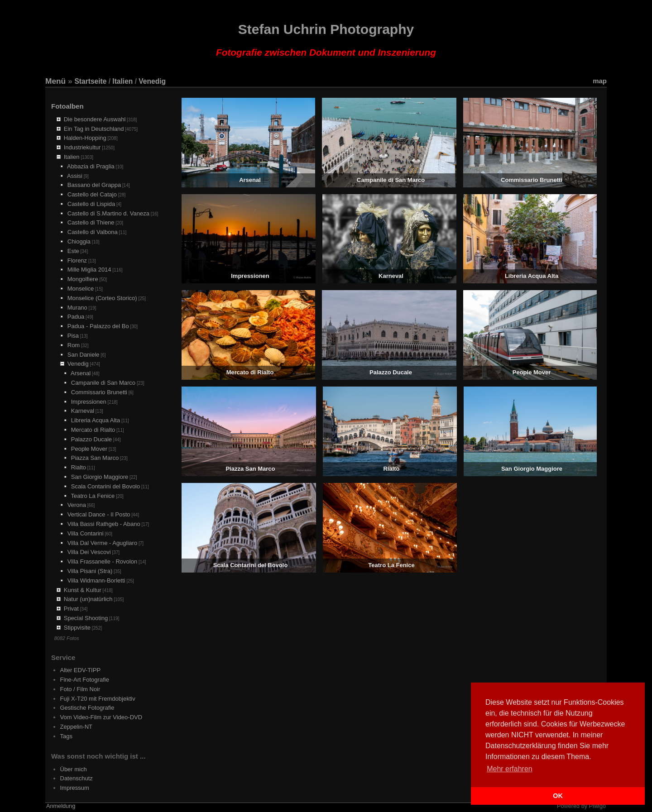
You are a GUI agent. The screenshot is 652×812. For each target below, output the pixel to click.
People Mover (89, 449)
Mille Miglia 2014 (89, 270)
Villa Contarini (86, 533)
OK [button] (558, 796)
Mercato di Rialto (93, 430)
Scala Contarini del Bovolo (105, 486)
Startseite (90, 81)
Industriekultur (82, 147)
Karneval (83, 411)
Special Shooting (86, 618)
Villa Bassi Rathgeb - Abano (104, 524)
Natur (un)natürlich (88, 599)
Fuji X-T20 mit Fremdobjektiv (98, 699)
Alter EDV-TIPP (81, 670)
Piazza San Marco (95, 458)
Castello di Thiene (91, 222)
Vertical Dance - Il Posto (99, 514)
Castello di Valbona (93, 232)
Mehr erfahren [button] (510, 769)
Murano (77, 308)
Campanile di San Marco (103, 383)
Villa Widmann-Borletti (96, 580)
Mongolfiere (83, 279)
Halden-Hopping (85, 138)
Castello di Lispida (91, 204)
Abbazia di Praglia (91, 166)
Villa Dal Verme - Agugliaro (102, 543)
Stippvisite (77, 628)
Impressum (75, 788)
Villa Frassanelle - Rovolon (102, 561)
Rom (74, 345)
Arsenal (81, 373)
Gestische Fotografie (87, 708)
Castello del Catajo (92, 194)
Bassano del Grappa (94, 185)
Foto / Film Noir (80, 689)
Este (73, 251)
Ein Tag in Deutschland (94, 129)
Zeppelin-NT (77, 727)
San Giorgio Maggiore (100, 477)
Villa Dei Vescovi (89, 552)
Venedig (152, 81)
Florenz (77, 260)
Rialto (79, 467)
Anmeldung (61, 806)
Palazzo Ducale (91, 439)
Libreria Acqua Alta (96, 420)
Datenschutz (77, 778)
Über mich (74, 769)
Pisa (73, 336)
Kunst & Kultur (83, 590)
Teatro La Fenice (93, 496)
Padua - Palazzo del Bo (98, 326)
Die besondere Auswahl (95, 119)
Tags (66, 736)
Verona (77, 505)
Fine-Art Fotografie (85, 680)
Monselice (81, 289)
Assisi (75, 176)
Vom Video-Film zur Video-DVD (101, 717)
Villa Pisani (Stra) (90, 571)
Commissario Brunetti (99, 392)
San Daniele (84, 355)
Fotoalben (67, 106)
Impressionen (89, 402)
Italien (122, 81)
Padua (76, 317)
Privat (71, 609)
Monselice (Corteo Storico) (102, 298)
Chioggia (79, 241)
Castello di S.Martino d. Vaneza (108, 213)
